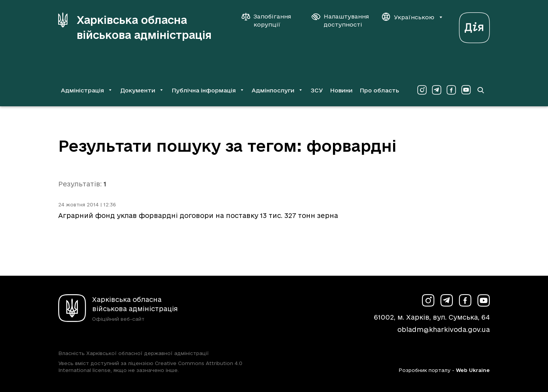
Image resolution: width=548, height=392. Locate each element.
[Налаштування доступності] (340, 20)
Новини (341, 90)
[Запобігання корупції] (270, 20)
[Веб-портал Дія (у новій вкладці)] (474, 26)
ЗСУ (317, 90)
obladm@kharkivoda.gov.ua (444, 329)
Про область (379, 90)
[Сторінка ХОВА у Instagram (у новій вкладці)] (422, 90)
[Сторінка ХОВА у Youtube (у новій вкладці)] (466, 90)
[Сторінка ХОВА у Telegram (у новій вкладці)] (437, 90)
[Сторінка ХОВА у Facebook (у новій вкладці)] (451, 90)
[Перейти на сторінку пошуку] (481, 90)
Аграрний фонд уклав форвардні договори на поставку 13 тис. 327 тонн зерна (198, 215)
